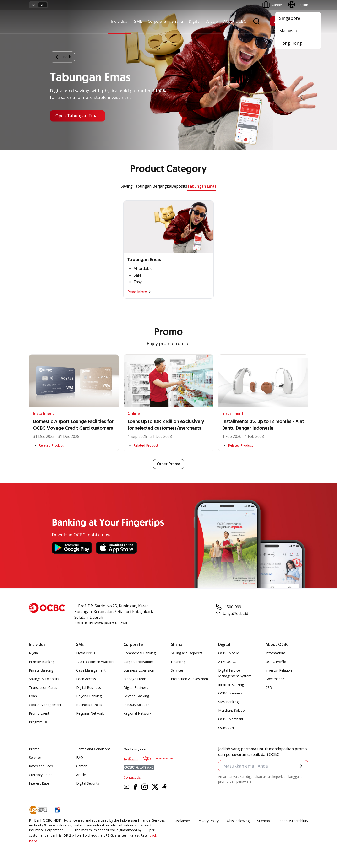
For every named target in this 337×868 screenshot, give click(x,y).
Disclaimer (182, 821)
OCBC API (226, 728)
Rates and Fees (41, 766)
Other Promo (169, 464)
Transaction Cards (43, 688)
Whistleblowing (238, 821)
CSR (269, 688)
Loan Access (86, 679)
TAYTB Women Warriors (95, 662)
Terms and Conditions (93, 749)
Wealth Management (45, 705)
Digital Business (89, 688)
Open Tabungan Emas (79, 116)
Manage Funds (135, 679)
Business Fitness (89, 705)
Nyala (33, 653)
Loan (33, 696)
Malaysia (288, 31)
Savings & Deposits (44, 679)
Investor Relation (279, 670)
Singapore (290, 18)
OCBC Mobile (229, 653)
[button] (300, 766)
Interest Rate (39, 784)
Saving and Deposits (187, 653)
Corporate (157, 21)
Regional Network (90, 713)
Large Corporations (139, 662)
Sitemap (264, 821)
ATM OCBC (227, 662)
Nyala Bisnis (86, 653)
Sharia (177, 21)
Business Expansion (139, 670)
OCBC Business (230, 693)
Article (212, 21)
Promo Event (39, 713)
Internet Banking (231, 685)
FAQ (80, 758)
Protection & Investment (190, 679)
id (34, 5)
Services (177, 670)
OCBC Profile (276, 662)
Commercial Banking (140, 653)
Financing (178, 662)
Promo (34, 749)
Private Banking (41, 670)
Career (81, 766)
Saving (127, 186)
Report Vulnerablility (293, 821)
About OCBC (235, 21)
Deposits (179, 186)
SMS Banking (228, 702)
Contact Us (132, 778)
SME (138, 21)
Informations (276, 653)
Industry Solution (137, 705)
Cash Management (91, 670)
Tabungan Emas (202, 186)
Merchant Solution (232, 711)
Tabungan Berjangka (152, 186)
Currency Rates (41, 775)
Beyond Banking (89, 696)
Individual (120, 21)
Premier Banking (42, 662)
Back (62, 57)
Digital (195, 21)
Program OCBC (41, 722)
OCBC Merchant (231, 719)
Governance (275, 679)
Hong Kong (291, 43)
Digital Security (88, 784)
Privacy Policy (208, 821)
